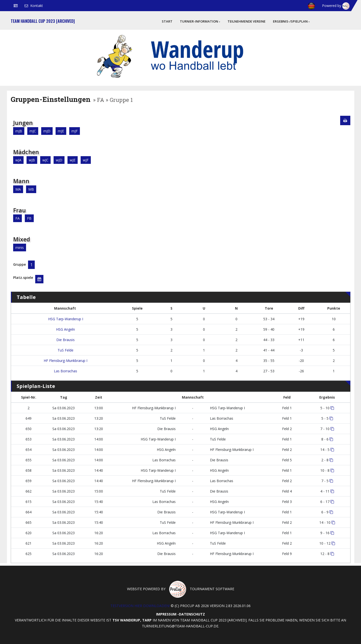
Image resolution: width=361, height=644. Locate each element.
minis (20, 248)
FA (17, 218)
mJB (19, 131)
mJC (33, 131)
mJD (47, 131)
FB (29, 218)
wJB (32, 160)
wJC (45, 160)
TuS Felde (65, 350)
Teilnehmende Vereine (246, 21)
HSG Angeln (65, 329)
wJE (73, 160)
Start (167, 21)
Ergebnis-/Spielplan (291, 21)
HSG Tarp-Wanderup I (65, 319)
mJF (75, 131)
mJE (61, 131)
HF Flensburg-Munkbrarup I (65, 361)
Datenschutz (192, 614)
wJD (59, 160)
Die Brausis (65, 340)
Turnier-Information (200, 21)
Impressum (166, 614)
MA (18, 189)
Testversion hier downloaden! (140, 606)
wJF (86, 160)
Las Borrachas (65, 371)
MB (31, 189)
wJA (18, 160)
